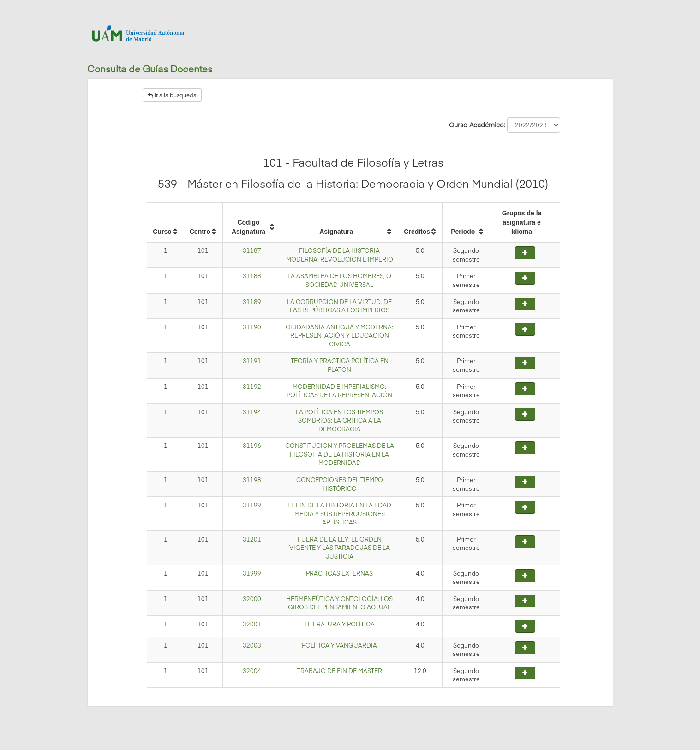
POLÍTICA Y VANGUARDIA (339, 645)
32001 (252, 624)
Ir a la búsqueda (172, 95)
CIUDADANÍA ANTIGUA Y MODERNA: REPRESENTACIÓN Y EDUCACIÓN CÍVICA (339, 336)
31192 (252, 387)
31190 (252, 327)
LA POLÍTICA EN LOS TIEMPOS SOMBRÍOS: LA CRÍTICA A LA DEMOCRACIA (339, 420)
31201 (252, 539)
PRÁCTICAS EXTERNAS (339, 573)
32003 (252, 645)
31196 (252, 446)
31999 (252, 573)
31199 (252, 505)
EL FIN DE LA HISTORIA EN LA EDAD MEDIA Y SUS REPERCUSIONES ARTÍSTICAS (339, 514)
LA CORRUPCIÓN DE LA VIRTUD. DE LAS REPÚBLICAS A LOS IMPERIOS (339, 306)
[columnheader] (165, 223)
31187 (252, 250)
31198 (252, 480)
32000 (252, 599)
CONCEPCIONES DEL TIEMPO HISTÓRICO (340, 484)
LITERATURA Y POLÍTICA (340, 624)
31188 (252, 276)
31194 (252, 412)
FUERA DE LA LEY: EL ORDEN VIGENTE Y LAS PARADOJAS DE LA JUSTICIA (340, 548)
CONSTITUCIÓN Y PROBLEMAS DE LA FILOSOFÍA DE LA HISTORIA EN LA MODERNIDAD (340, 454)
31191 (252, 361)
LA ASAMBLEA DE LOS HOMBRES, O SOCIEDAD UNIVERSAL (339, 280)
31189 (252, 302)
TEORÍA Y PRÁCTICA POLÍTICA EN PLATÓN (340, 365)
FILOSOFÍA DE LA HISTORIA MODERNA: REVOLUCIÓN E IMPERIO (340, 255)
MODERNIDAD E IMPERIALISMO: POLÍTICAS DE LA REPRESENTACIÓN (339, 391)
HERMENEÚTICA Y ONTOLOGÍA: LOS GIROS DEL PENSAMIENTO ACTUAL (339, 603)
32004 (252, 671)
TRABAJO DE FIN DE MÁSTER (340, 671)
